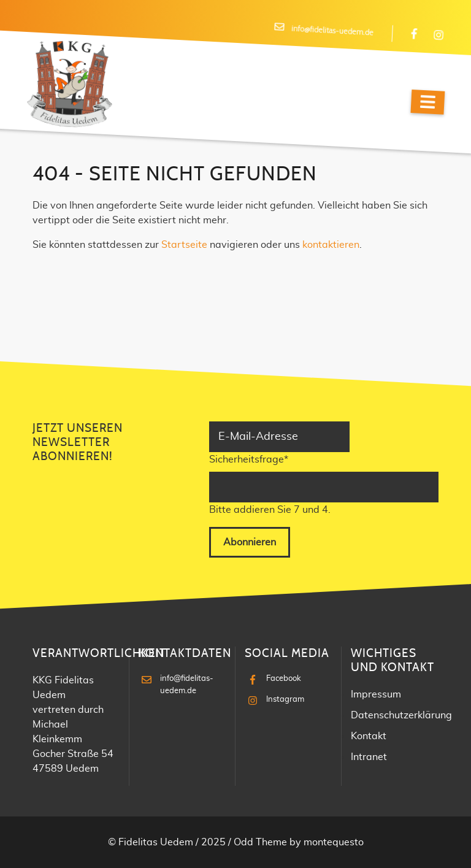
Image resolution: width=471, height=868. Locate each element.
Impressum (376, 694)
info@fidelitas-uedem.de (332, 31)
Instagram (285, 700)
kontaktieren (331, 245)
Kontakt (369, 736)
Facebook (284, 679)
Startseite (184, 245)
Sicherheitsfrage (249, 458)
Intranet (369, 757)
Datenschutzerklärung (401, 715)
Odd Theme (260, 842)
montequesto (334, 842)
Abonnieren (250, 542)
